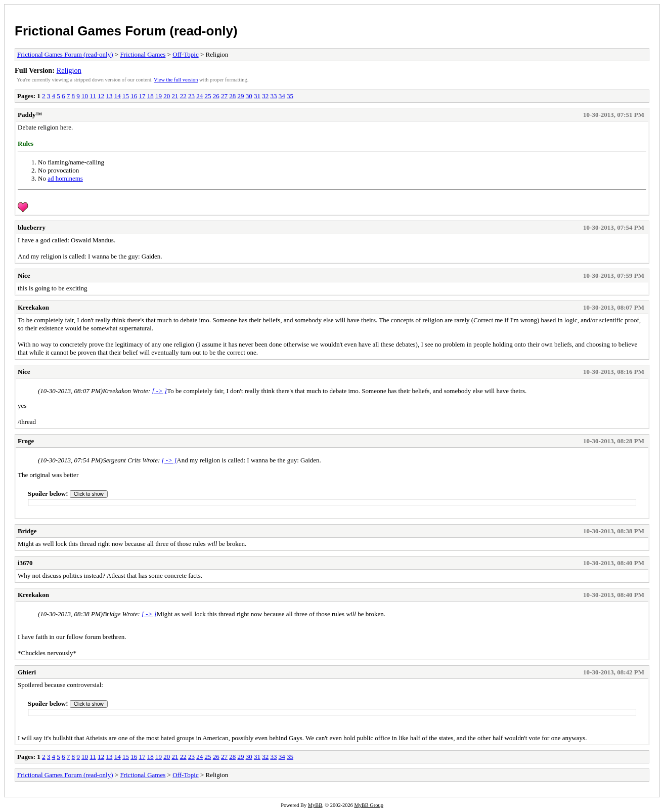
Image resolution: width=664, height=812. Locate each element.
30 (249, 96)
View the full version (176, 80)
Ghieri (27, 672)
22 (183, 96)
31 (257, 96)
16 (134, 96)
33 (273, 96)
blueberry (32, 227)
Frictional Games (143, 54)
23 (191, 96)
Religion (69, 70)
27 (224, 96)
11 (93, 96)
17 (142, 96)
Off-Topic (186, 54)
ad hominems (65, 178)
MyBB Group (368, 805)
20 (167, 96)
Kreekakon (33, 307)
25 (208, 96)
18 (150, 96)
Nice (24, 275)
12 (101, 96)
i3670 (25, 563)
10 (85, 96)
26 (216, 96)
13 (109, 96)
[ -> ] (159, 391)
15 (126, 96)
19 (159, 96)
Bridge (27, 531)
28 (232, 96)
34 (282, 96)
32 (265, 96)
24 (200, 96)
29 (240, 96)
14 (118, 96)
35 (290, 96)
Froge (26, 441)
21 (175, 96)
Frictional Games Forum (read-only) (126, 31)
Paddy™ (30, 115)
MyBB (315, 805)
